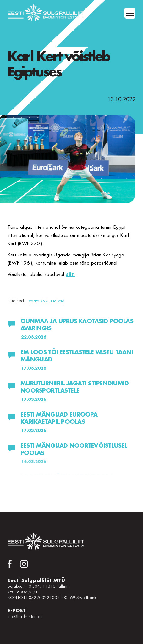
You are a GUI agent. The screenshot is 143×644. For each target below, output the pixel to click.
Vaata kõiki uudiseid (47, 301)
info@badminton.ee (25, 616)
